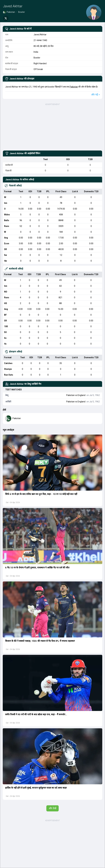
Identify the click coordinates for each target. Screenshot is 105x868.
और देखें (52, 808)
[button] (52, 463)
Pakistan (74, 87)
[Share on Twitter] (6, 18)
